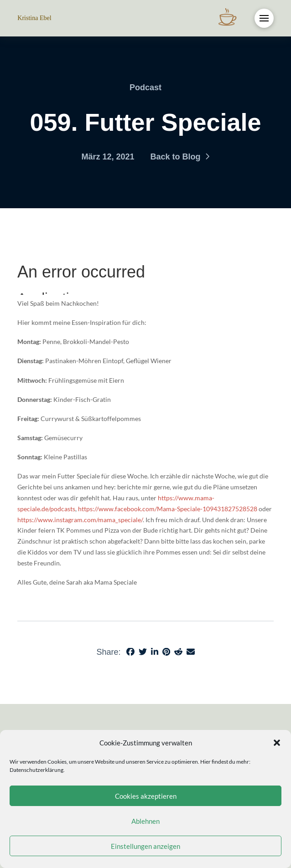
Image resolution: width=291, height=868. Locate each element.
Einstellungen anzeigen (145, 846)
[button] (277, 743)
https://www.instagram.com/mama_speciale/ (80, 520)
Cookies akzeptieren (146, 796)
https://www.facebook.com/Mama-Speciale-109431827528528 (168, 509)
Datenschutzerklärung (36, 770)
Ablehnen (145, 821)
